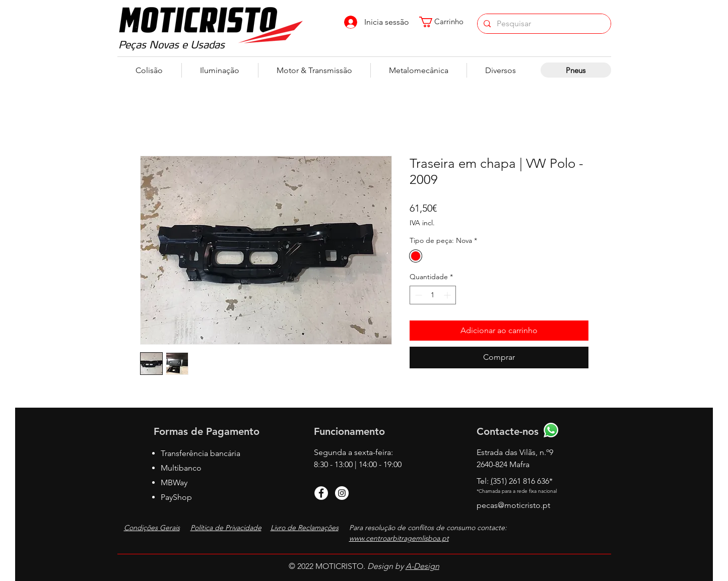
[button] (446, 22)
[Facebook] (321, 493)
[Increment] (448, 295)
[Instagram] (342, 493)
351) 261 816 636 (523, 481)
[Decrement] (417, 295)
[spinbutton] (433, 295)
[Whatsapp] (551, 430)
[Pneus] (576, 70)
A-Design (422, 566)
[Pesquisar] (543, 24)
